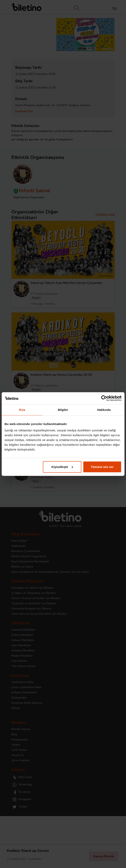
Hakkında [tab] (104, 410)
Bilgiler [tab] (63, 410)
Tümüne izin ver (102, 467)
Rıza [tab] (22, 410)
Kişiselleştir (62, 467)
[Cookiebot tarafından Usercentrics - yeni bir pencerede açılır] (104, 398)
